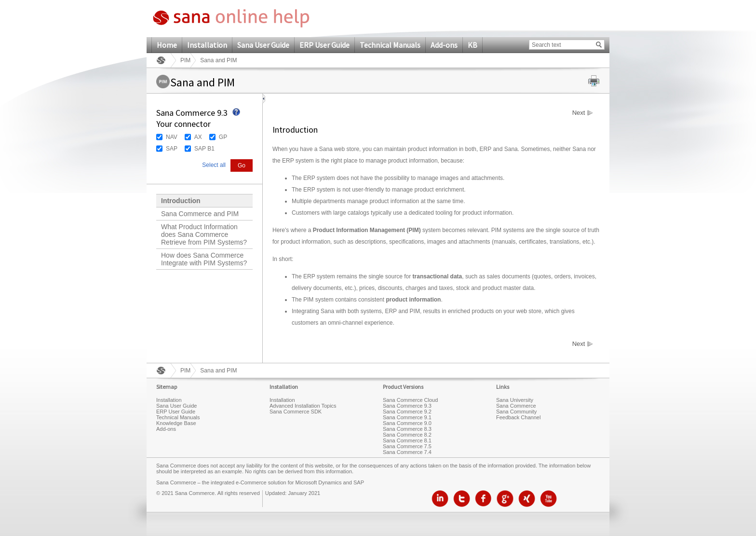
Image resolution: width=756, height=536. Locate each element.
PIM (185, 60)
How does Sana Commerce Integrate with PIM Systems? (204, 259)
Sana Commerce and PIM (200, 214)
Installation (207, 45)
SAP (172, 149)
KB (472, 45)
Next (579, 113)
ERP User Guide (324, 45)
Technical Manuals (390, 45)
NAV (172, 137)
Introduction (181, 201)
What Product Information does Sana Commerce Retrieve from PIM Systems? (204, 234)
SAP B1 (204, 149)
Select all (214, 165)
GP (223, 137)
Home (167, 45)
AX (198, 137)
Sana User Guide (263, 45)
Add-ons (444, 45)
